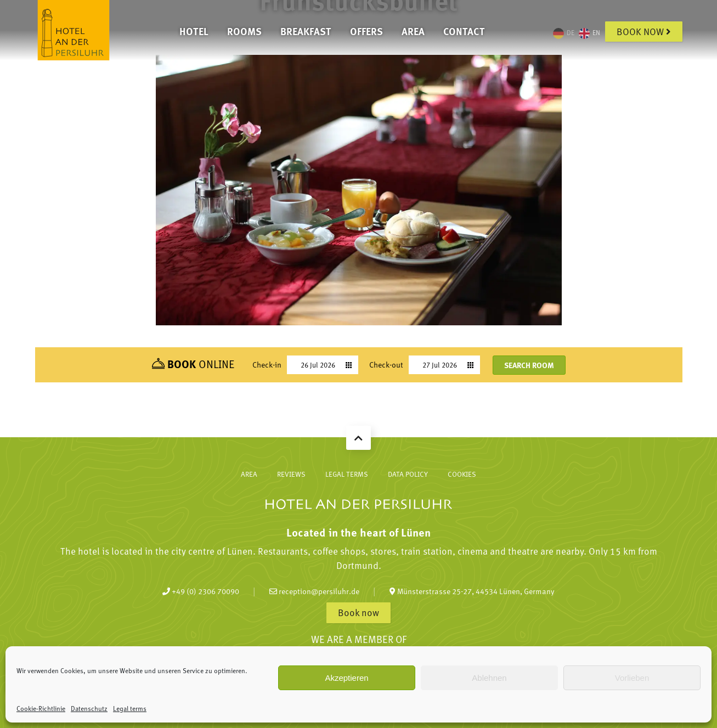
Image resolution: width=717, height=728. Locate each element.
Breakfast (306, 31)
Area (413, 31)
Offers (366, 31)
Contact (464, 31)
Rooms (244, 31)
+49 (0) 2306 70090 (201, 591)
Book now (644, 31)
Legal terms (130, 708)
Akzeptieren (346, 678)
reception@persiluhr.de (314, 591)
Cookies (462, 474)
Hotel (194, 31)
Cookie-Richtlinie (41, 708)
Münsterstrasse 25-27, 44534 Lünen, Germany (472, 591)
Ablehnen (489, 678)
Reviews (291, 474)
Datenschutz (89, 708)
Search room (529, 365)
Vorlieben (632, 678)
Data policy (408, 474)
